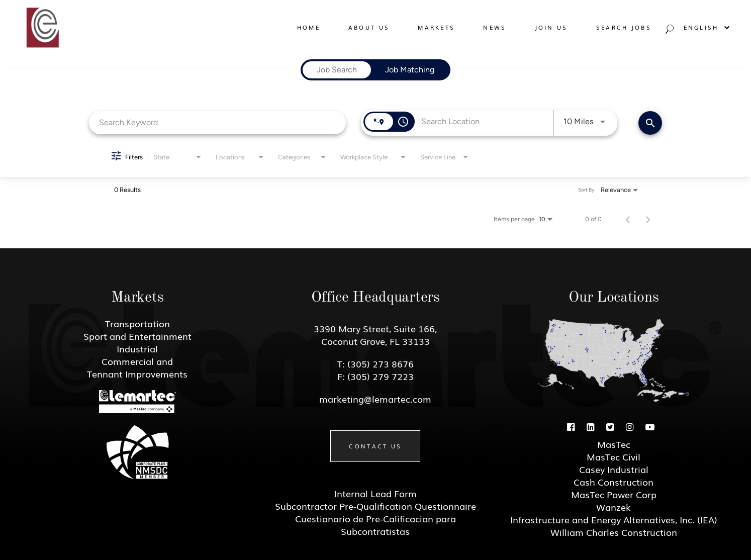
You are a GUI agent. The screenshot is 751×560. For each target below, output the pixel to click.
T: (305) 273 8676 (375, 363)
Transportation (137, 323)
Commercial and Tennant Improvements (137, 367)
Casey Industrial (614, 469)
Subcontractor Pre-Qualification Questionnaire (375, 506)
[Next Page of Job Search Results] (648, 219)
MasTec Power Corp (614, 494)
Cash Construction (614, 482)
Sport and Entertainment (137, 336)
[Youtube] (650, 426)
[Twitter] (610, 426)
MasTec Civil (614, 456)
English (707, 27)
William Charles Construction (614, 532)
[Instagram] (630, 426)
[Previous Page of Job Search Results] (628, 219)
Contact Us (375, 446)
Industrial (137, 348)
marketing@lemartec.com (375, 399)
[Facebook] (571, 426)
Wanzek (614, 507)
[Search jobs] (669, 31)
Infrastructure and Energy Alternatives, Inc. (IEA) (614, 519)
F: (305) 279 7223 (375, 376)
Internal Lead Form (375, 493)
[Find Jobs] (650, 123)
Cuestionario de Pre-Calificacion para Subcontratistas (375, 525)
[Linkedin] (590, 426)
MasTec (614, 444)
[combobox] (217, 122)
